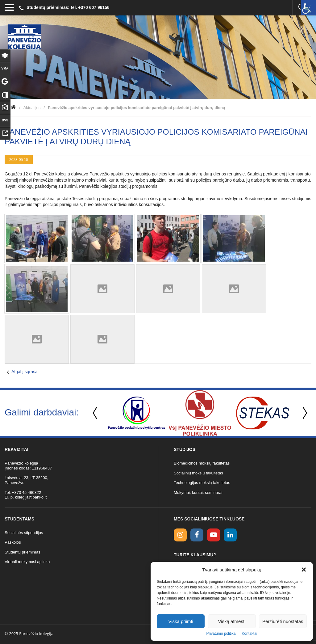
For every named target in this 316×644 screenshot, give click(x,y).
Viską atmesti (232, 621)
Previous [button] (96, 413)
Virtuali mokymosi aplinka (27, 562)
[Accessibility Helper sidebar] (309, 7)
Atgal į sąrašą (25, 372)
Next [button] (304, 413)
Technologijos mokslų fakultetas (202, 483)
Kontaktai (249, 633)
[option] (137, 413)
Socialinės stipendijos (24, 533)
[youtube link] (214, 535)
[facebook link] (197, 535)
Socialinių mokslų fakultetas (198, 473)
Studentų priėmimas (23, 552)
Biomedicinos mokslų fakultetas (202, 463)
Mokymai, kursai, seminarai (198, 492)
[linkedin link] (230, 535)
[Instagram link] (180, 535)
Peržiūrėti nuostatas (283, 621)
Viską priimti (181, 621)
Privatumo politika (221, 633)
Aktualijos (32, 108)
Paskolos (13, 542)
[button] (304, 570)
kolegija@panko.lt (31, 497)
